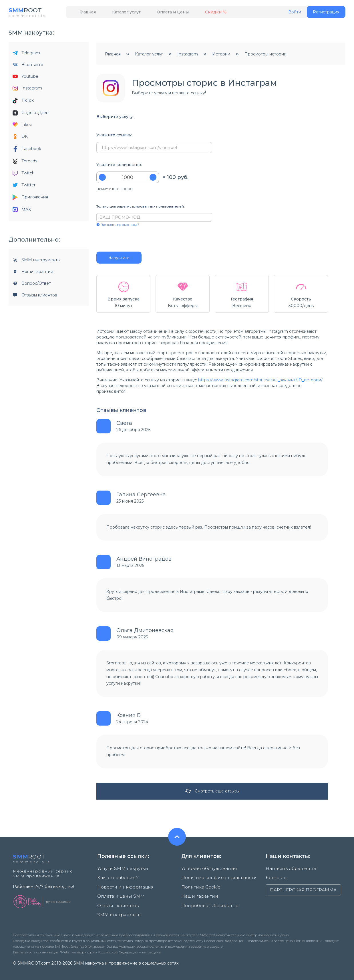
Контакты (276, 877)
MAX (22, 211)
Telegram (26, 54)
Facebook (27, 150)
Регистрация (326, 13)
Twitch (24, 175)
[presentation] (131, 241)
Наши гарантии (33, 273)
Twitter (24, 186)
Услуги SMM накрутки (120, 870)
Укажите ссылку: (114, 137)
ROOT (28, 11)
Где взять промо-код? (118, 226)
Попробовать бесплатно (207, 900)
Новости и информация (122, 885)
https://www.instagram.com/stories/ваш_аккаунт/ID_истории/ (260, 381)
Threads (25, 163)
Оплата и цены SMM (118, 892)
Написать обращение (288, 870)
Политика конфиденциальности (215, 877)
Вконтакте (28, 66)
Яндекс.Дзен (31, 114)
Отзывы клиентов (35, 296)
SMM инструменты (36, 261)
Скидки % (198, 13)
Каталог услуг (119, 13)
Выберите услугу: (115, 118)
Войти (295, 14)
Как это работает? (117, 877)
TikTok (23, 102)
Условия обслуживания (205, 870)
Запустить (119, 259)
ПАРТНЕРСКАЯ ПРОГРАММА (303, 889)
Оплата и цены (160, 13)
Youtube (25, 78)
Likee (22, 126)
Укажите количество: (119, 166)
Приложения (30, 199)
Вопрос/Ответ (32, 285)
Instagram (27, 90)
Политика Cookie (199, 885)
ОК (20, 138)
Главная (85, 13)
